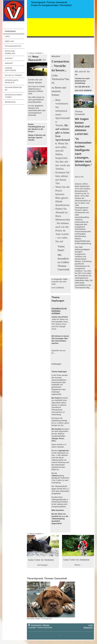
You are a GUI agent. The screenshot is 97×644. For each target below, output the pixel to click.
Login (91, 625)
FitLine (77, 565)
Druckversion (35, 625)
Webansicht (88, 628)
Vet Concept (42, 565)
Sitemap (46, 625)
